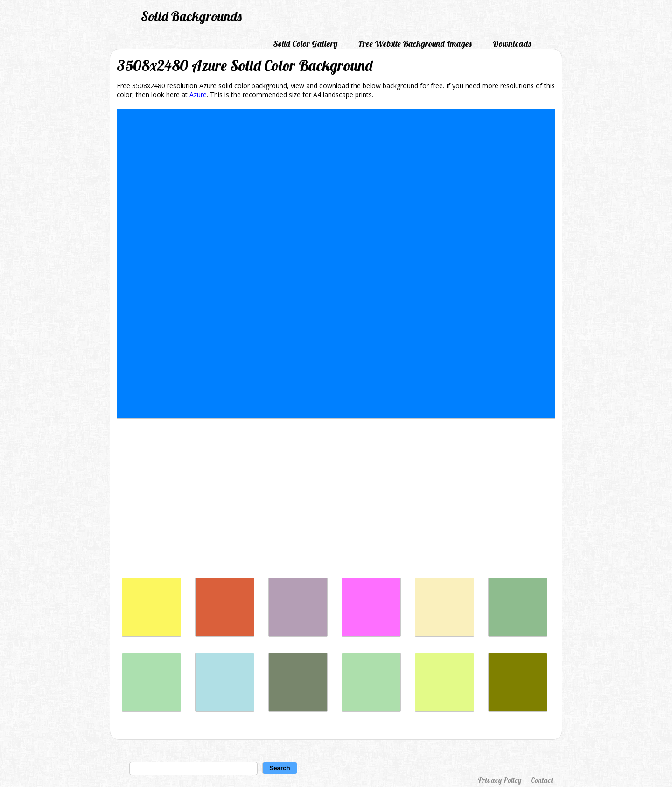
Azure (198, 94)
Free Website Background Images (415, 44)
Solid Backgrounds (191, 16)
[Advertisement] (336, 501)
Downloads (512, 44)
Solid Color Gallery (305, 44)
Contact (542, 780)
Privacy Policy (500, 780)
